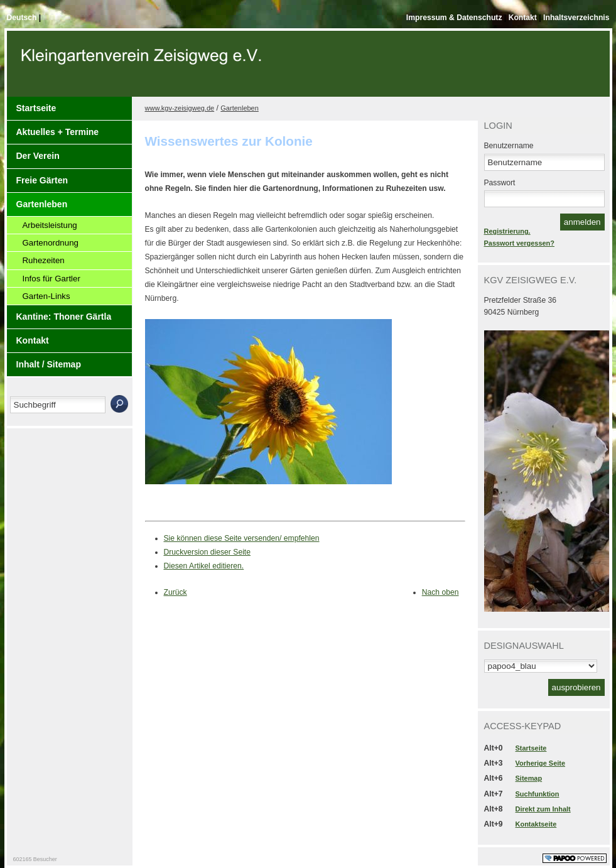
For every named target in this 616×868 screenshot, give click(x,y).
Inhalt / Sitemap (49, 364)
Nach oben (440, 592)
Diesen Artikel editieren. (204, 566)
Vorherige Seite (540, 763)
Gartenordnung (51, 243)
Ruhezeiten (44, 260)
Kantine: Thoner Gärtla (64, 317)
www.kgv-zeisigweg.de (180, 108)
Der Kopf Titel (143, 68)
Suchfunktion (538, 794)
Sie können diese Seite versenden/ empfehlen (242, 538)
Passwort (500, 183)
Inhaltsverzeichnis (576, 18)
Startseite (36, 108)
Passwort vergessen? (519, 243)
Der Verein (38, 156)
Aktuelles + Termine (58, 132)
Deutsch (23, 18)
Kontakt (524, 18)
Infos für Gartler (51, 279)
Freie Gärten (42, 180)
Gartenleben (42, 204)
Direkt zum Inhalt (543, 809)
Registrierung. (507, 231)
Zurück (176, 592)
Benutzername (509, 146)
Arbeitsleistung (50, 225)
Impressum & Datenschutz (455, 18)
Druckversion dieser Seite (208, 552)
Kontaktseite (536, 824)
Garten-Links (46, 296)
